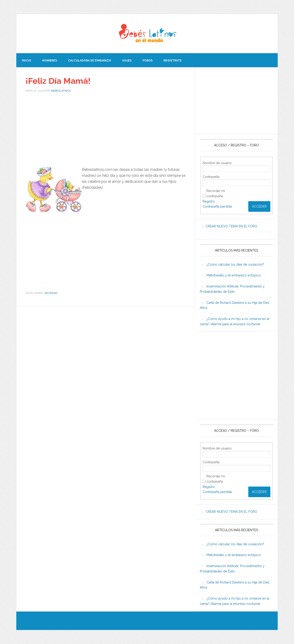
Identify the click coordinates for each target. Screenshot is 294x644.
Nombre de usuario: (217, 163)
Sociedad (51, 293)
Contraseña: (211, 177)
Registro (209, 201)
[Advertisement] (106, 131)
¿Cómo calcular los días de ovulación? (235, 264)
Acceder (259, 206)
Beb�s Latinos (147, 34)
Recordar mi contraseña (216, 193)
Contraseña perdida (217, 206)
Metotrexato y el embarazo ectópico (234, 275)
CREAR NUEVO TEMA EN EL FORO (231, 226)
